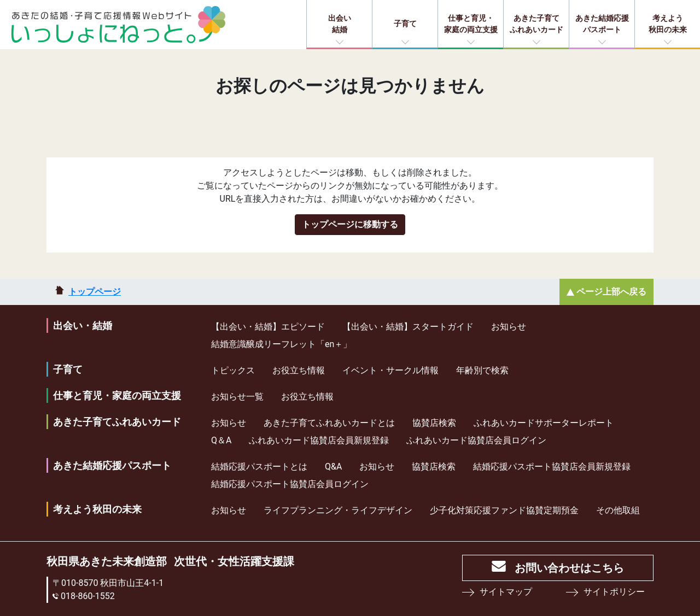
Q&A (333, 467)
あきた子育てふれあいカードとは (329, 423)
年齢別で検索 (482, 370)
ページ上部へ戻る (611, 292)
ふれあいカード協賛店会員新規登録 (319, 440)
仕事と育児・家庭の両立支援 (471, 24)
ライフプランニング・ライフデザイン (338, 510)
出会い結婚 (340, 24)
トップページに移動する (350, 224)
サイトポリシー (614, 592)
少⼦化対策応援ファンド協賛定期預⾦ (504, 510)
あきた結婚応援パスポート (602, 24)
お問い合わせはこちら (569, 568)
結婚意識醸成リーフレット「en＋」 (281, 344)
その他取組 (618, 510)
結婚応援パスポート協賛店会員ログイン (290, 484)
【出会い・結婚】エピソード (268, 327)
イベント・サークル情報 (390, 370)
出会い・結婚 (83, 325)
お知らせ (509, 327)
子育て (405, 24)
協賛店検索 (434, 423)
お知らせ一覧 (237, 397)
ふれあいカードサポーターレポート (544, 423)
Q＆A (221, 440)
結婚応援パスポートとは (259, 467)
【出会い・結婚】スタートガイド (408, 327)
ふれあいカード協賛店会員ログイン (476, 440)
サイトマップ (506, 592)
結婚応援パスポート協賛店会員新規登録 (552, 467)
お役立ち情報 (299, 370)
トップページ (95, 292)
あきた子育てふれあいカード (536, 24)
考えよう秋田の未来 (668, 24)
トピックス (233, 370)
